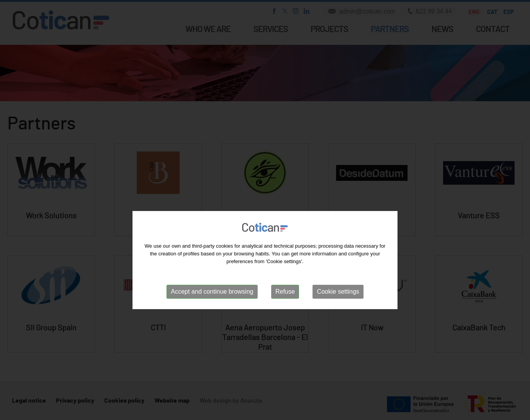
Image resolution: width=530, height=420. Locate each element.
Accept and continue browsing (212, 316)
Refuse (285, 316)
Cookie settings (338, 316)
